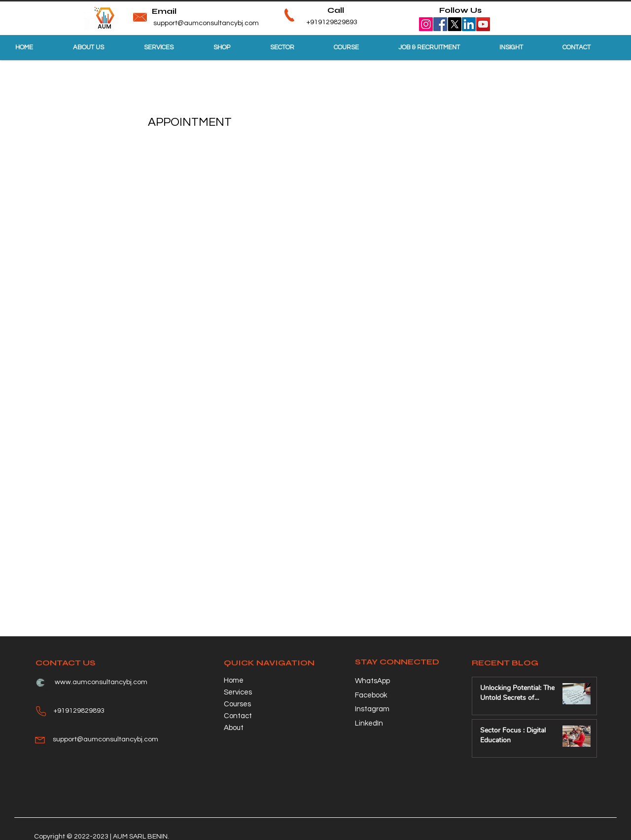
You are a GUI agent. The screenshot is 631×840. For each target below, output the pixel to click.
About (234, 728)
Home (234, 680)
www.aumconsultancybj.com (101, 682)
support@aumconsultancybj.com (206, 23)
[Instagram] (426, 24)
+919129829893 (316, 22)
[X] (455, 24)
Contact (238, 716)
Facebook (371, 695)
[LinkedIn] (469, 24)
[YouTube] (483, 24)
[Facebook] (440, 24)
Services (238, 692)
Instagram (372, 709)
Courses (237, 704)
